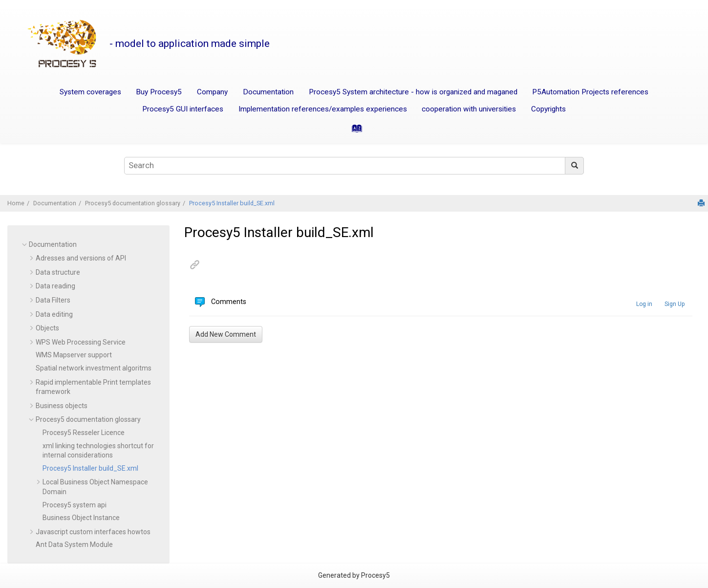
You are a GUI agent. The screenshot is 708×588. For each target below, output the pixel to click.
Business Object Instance (81, 518)
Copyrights (548, 109)
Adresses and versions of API (81, 258)
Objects (47, 328)
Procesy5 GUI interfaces (183, 109)
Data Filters (53, 300)
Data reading (55, 286)
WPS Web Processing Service (81, 342)
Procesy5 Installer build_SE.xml (232, 203)
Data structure (58, 272)
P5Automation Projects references (590, 92)
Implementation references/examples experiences (323, 109)
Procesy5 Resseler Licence (84, 433)
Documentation (268, 92)
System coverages (90, 92)
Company (212, 92)
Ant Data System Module (74, 544)
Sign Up (675, 304)
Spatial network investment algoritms (94, 368)
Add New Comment (226, 334)
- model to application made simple (190, 44)
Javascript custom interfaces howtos (93, 532)
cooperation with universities (469, 109)
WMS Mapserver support (74, 355)
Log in (644, 304)
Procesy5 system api (75, 505)
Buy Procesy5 (159, 92)
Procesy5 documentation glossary (133, 203)
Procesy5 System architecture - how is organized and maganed (413, 92)
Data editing (54, 314)
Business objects (62, 406)
